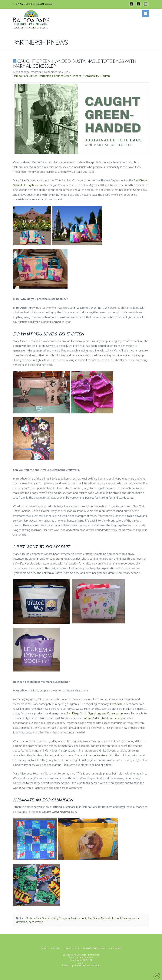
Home (44, 948)
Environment (79, 918)
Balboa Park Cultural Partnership (33, 76)
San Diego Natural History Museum (109, 918)
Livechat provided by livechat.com (81, 965)
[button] (145, 13)
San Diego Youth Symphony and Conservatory (95, 713)
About (55, 948)
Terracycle (116, 704)
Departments (71, 948)
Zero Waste (36, 922)
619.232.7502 (23, 4)
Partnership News (94, 948)
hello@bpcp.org (44, 4)
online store (100, 755)
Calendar (115, 948)
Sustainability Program (97, 76)
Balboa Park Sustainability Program (48, 918)
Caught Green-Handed (68, 76)
